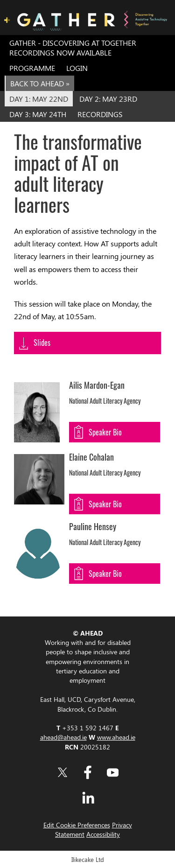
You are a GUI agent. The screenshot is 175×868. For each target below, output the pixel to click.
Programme (32, 68)
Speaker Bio (105, 432)
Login (77, 68)
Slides (42, 343)
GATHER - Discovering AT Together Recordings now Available (73, 48)
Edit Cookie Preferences (77, 825)
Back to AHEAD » (40, 83)
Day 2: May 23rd (108, 99)
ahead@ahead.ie (63, 737)
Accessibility (103, 834)
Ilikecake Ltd (88, 859)
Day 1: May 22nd (39, 99)
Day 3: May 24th (38, 114)
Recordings (100, 114)
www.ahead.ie (116, 737)
